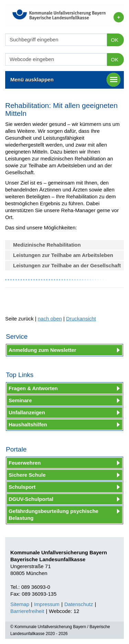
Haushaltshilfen (28, 424)
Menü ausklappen (65, 80)
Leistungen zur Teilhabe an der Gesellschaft (67, 265)
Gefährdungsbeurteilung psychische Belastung (53, 514)
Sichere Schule (27, 475)
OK (115, 40)
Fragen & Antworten (33, 388)
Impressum (47, 604)
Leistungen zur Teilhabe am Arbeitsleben (63, 255)
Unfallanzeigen (27, 412)
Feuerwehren (25, 463)
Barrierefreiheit (27, 611)
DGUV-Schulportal (31, 499)
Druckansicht (81, 319)
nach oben (50, 319)
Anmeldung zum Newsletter (42, 350)
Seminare (20, 400)
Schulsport (22, 487)
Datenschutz (79, 604)
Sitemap (20, 604)
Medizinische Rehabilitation (47, 245)
